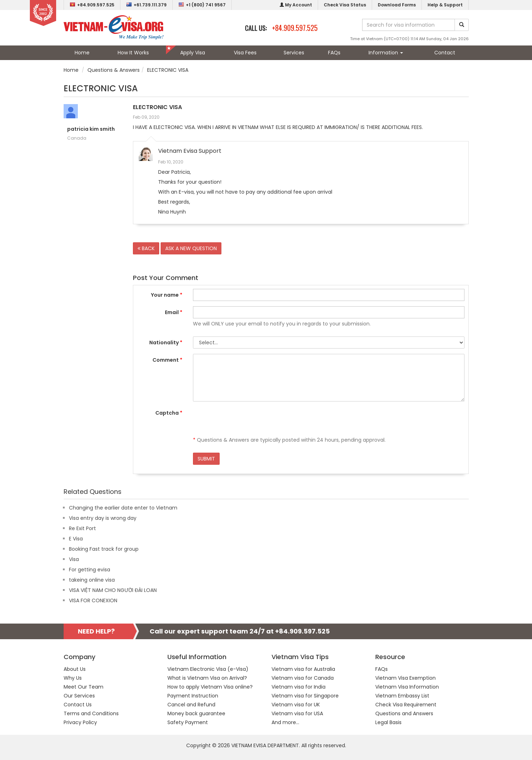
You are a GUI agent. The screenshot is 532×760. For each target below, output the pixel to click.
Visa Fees (245, 53)
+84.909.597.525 (92, 5)
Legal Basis (388, 722)
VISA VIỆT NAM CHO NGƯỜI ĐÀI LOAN (113, 590)
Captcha (169, 413)
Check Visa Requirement (406, 705)
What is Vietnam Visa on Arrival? (207, 678)
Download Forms (397, 5)
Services (294, 53)
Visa (74, 559)
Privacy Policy (80, 722)
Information (386, 53)
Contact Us (78, 705)
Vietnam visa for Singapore (305, 696)
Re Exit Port (82, 528)
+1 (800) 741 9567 (202, 5)
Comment (167, 360)
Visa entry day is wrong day (103, 518)
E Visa (76, 539)
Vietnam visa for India (299, 687)
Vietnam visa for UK (296, 705)
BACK (146, 248)
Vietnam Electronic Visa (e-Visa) (208, 669)
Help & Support (445, 5)
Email (174, 312)
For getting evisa (90, 570)
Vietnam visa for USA (297, 713)
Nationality (166, 343)
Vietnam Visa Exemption (405, 678)
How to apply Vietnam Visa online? (210, 687)
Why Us (73, 678)
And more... (285, 722)
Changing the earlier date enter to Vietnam (123, 508)
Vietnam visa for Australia (303, 669)
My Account (296, 5)
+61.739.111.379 (146, 5)
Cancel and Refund (191, 705)
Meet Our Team (84, 687)
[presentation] (247, 421)
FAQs (334, 53)
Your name (167, 295)
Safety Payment (188, 722)
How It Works (133, 53)
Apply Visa (193, 53)
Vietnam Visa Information (407, 687)
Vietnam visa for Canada (303, 678)
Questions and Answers (404, 713)
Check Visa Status (345, 5)
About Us (75, 669)
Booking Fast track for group (104, 549)
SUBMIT (206, 459)
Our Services (79, 696)
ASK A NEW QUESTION (191, 248)
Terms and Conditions (91, 713)
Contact (445, 53)
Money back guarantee (196, 713)
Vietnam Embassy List (402, 696)
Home (82, 53)
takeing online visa (92, 580)
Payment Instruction (193, 696)
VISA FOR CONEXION (93, 600)
